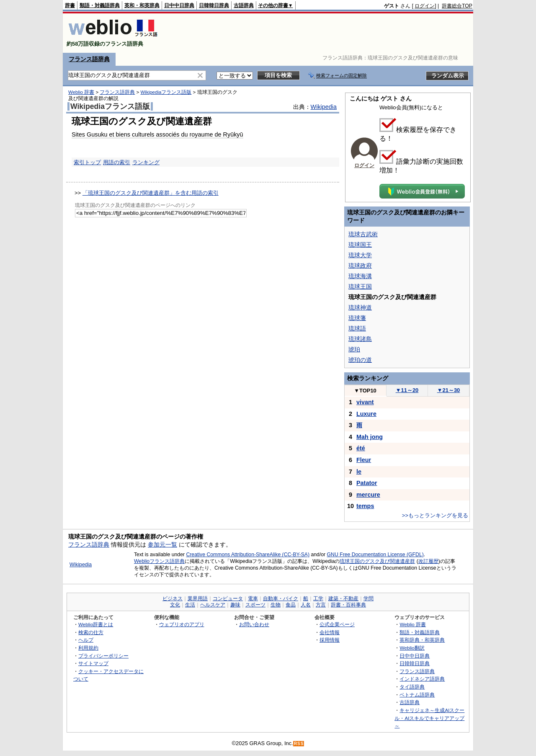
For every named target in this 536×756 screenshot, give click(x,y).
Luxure (366, 414)
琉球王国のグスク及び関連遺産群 (377, 561)
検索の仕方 (91, 632)
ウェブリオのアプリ (182, 624)
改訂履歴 (428, 561)
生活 (190, 605)
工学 (318, 599)
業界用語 (198, 599)
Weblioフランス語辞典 (159, 561)
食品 (291, 605)
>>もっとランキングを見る (435, 515)
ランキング (146, 162)
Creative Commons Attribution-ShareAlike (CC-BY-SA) (248, 555)
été (361, 448)
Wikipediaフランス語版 (166, 92)
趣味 (235, 605)
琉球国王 (360, 245)
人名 (306, 605)
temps (365, 506)
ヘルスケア (213, 605)
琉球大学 (360, 255)
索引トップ (87, 162)
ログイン (425, 6)
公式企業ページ (337, 624)
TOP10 (365, 391)
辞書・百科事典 (348, 605)
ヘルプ (86, 640)
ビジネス (173, 599)
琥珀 (354, 349)
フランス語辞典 (89, 59)
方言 (321, 605)
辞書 (70, 5)
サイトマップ (93, 663)
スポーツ (255, 605)
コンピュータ (228, 599)
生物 (276, 605)
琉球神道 (360, 307)
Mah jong (370, 437)
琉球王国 (360, 286)
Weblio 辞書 (81, 92)
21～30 (449, 390)
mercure (368, 495)
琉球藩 (357, 318)
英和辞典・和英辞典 (422, 640)
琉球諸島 (360, 339)
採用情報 (330, 640)
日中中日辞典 (179, 5)
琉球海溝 (360, 276)
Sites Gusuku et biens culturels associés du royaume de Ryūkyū (157, 134)
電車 (253, 599)
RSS (299, 744)
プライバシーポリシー (103, 656)
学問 (368, 599)
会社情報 (330, 632)
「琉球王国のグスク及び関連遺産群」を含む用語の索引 (151, 193)
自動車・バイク (281, 599)
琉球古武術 (363, 234)
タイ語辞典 (412, 687)
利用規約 (88, 648)
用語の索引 (117, 162)
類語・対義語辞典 (100, 5)
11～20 (407, 390)
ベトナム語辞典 (417, 695)
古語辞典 (244, 5)
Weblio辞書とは (96, 624)
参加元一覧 (162, 544)
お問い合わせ (254, 624)
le (359, 472)
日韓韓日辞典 (214, 5)
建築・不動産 (343, 599)
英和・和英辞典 (142, 5)
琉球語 (357, 328)
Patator (367, 483)
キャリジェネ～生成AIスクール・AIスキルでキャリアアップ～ (429, 718)
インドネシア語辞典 (422, 679)
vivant (365, 402)
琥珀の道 (360, 360)
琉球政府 (360, 266)
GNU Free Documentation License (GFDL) (375, 555)
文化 (175, 605)
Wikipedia (324, 107)
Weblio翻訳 (412, 648)
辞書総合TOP (457, 6)
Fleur (364, 460)
